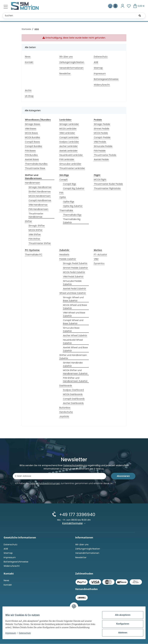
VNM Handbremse (38, 205)
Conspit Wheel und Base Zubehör (73, 322)
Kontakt (29, 62)
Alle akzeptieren (121, 615)
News (28, 57)
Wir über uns (66, 57)
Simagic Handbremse (40, 187)
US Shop (29, 96)
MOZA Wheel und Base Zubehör (75, 307)
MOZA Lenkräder (68, 129)
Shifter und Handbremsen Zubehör (73, 357)
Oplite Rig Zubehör (73, 206)
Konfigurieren (121, 624)
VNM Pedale (100, 142)
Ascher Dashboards (73, 403)
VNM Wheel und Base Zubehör (74, 314)
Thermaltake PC (34, 255)
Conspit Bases (32, 142)
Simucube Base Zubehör (71, 329)
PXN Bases (30, 151)
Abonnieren (123, 477)
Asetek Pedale (101, 159)
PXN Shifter (34, 239)
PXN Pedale (100, 151)
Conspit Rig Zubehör (74, 188)
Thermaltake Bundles (36, 164)
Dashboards (66, 386)
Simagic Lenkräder (69, 124)
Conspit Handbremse (40, 200)
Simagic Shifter (37, 226)
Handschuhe (66, 412)
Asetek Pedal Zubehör (75, 289)
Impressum (13, 635)
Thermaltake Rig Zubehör (72, 221)
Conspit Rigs (70, 184)
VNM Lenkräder (67, 133)
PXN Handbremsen (38, 209)
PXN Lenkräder (67, 159)
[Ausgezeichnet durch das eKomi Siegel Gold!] (111, 6)
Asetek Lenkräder (68, 151)
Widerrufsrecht (102, 85)
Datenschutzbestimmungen (45, 484)
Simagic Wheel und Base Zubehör (73, 299)
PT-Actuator (100, 255)
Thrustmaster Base (35, 168)
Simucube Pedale (103, 146)
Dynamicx (99, 263)
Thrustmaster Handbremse (36, 215)
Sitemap (98, 68)
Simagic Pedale (102, 124)
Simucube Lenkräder (70, 164)
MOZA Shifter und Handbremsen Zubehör (75, 372)
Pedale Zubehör (68, 259)
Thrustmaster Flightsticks (107, 188)
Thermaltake (66, 210)
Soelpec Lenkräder (69, 142)
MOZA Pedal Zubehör (74, 272)
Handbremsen (33, 183)
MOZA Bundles (33, 137)
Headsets (64, 255)
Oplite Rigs (69, 202)
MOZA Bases (31, 133)
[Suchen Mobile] (74, 16)
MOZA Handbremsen (40, 196)
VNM (96, 259)
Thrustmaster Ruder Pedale (108, 184)
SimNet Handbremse (40, 192)
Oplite (63, 197)
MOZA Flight (100, 180)
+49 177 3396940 (77, 515)
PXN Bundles (31, 155)
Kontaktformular (73, 524)
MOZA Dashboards (73, 394)
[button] (123, 6)
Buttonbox (65, 408)
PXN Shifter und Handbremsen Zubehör (75, 380)
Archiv (28, 90)
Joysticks (64, 416)
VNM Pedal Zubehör (73, 277)
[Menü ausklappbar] (6, 7)
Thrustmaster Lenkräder (72, 168)
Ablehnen (121, 633)
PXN (61, 193)
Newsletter (65, 73)
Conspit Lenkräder (69, 137)
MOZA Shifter (36, 230)
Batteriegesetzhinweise (106, 79)
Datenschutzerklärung (75, 466)
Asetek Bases (32, 159)
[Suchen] (140, 16)
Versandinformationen (71, 68)
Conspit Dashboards (74, 399)
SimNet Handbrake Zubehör (73, 364)
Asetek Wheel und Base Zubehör (75, 349)
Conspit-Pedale (102, 137)
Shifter (28, 221)
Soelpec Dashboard (73, 390)
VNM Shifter (35, 234)
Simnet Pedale (101, 129)
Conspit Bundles (33, 146)
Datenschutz (27, 635)
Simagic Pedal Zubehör (75, 263)
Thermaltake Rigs (72, 215)
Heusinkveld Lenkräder (71, 155)
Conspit (63, 180)
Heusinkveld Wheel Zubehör (73, 341)
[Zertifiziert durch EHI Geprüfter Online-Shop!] (115, 6)
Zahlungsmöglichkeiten (72, 62)
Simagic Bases (33, 124)
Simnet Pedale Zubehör (75, 268)
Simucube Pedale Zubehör (72, 283)
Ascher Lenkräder (69, 146)
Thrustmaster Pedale (105, 155)
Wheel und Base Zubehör (73, 293)
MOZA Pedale (101, 133)
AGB (96, 62)
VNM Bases (31, 129)
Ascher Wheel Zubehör (75, 335)
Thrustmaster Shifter (40, 243)
